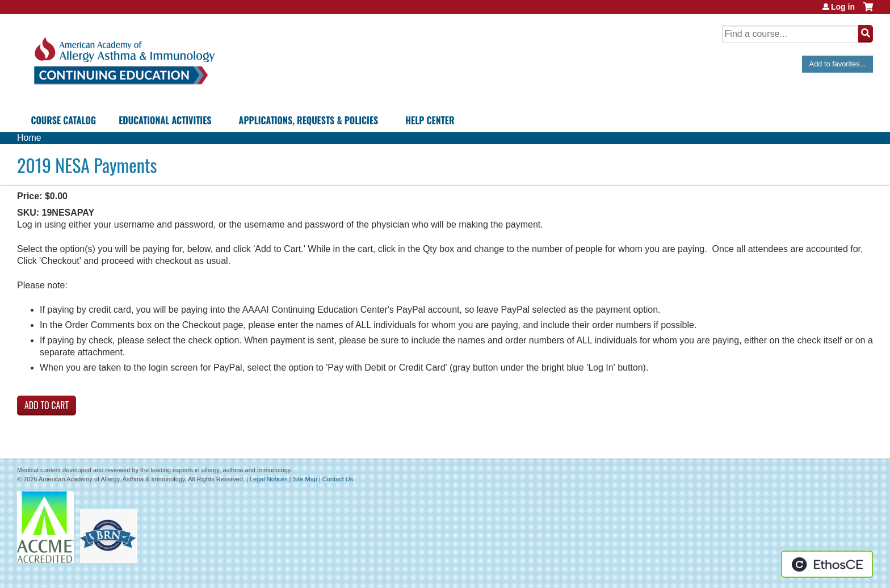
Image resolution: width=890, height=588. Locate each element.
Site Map (305, 479)
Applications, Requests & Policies (309, 120)
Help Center (430, 120)
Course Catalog (63, 120)
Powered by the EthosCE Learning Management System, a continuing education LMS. (827, 564)
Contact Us (338, 479)
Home (29, 138)
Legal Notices (269, 479)
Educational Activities (165, 120)
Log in (843, 7)
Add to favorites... (838, 64)
